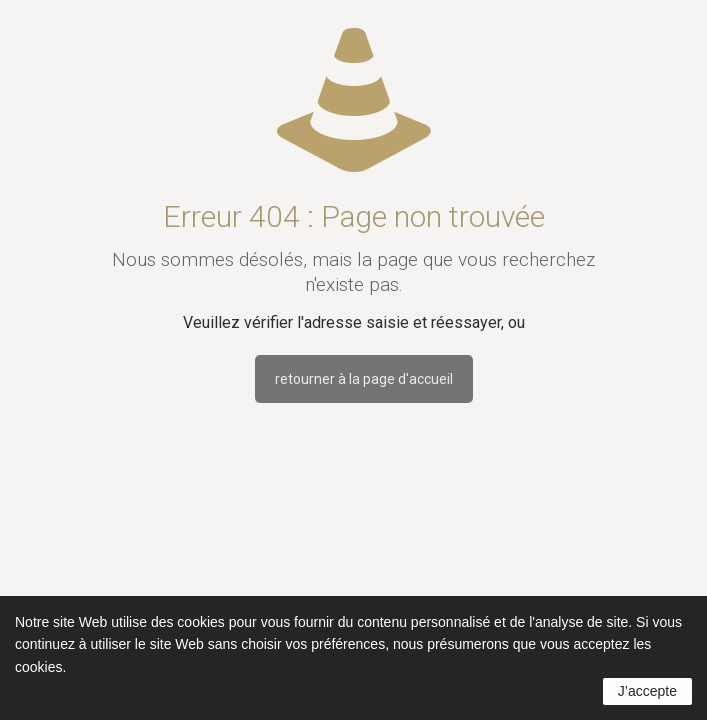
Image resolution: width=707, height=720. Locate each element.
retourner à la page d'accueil (364, 379)
